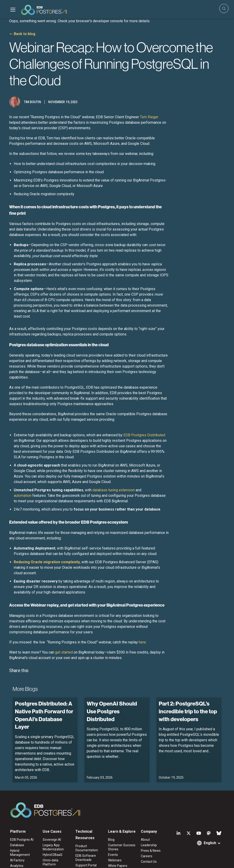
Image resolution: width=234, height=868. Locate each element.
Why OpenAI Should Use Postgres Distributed (112, 711)
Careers (147, 856)
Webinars (115, 860)
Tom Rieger (149, 117)
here (142, 642)
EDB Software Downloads (86, 858)
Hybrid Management (20, 853)
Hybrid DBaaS (53, 855)
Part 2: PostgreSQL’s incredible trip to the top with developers (188, 711)
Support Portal (86, 865)
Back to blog (25, 34)
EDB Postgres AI (22, 840)
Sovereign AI (52, 840)
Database (17, 845)
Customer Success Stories (122, 847)
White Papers (118, 866)
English (210, 843)
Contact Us (149, 862)
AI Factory (17, 860)
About (145, 840)
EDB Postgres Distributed (144, 435)
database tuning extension (114, 490)
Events (113, 855)
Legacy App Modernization (53, 847)
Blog (111, 840)
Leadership (149, 845)
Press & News (151, 851)
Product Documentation (87, 848)
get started (64, 652)
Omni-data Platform (50, 862)
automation (23, 496)
